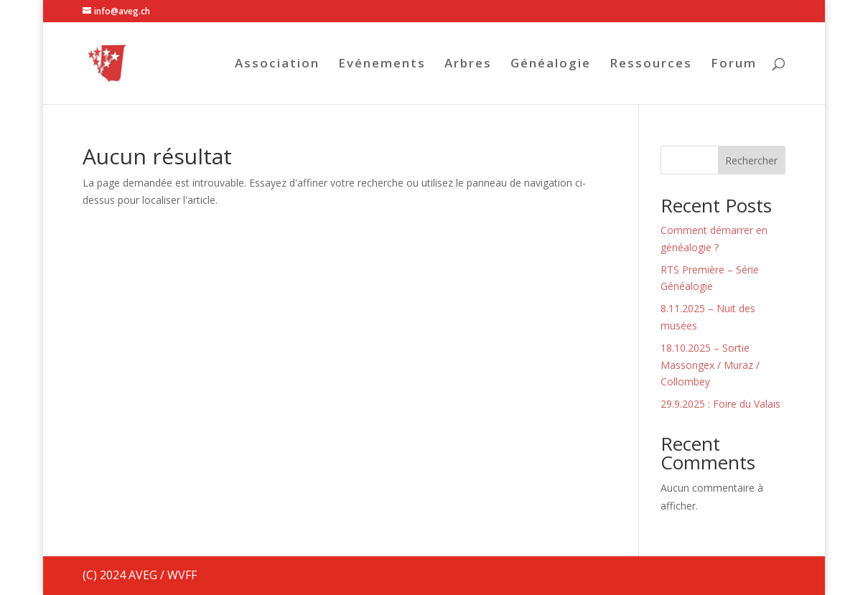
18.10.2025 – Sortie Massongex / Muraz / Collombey (710, 365)
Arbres (468, 65)
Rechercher (751, 160)
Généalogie (551, 65)
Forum (734, 65)
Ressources (651, 65)
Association (277, 65)
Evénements (382, 65)
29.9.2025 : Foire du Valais (720, 404)
